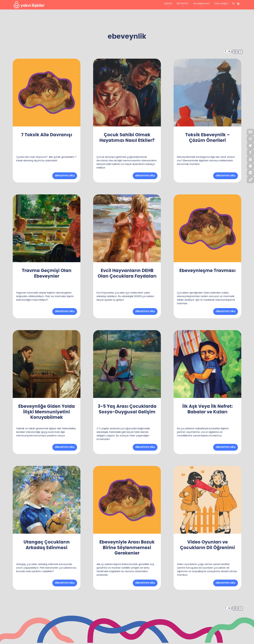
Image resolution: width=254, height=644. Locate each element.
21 (235, 52)
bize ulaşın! (221, 4)
